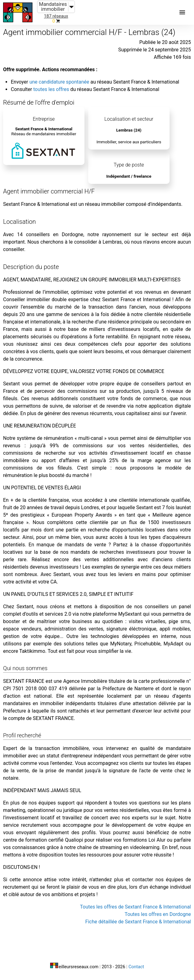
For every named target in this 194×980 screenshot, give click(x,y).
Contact (136, 967)
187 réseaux (56, 16)
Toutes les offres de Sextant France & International (136, 907)
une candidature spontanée (59, 82)
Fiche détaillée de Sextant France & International (138, 922)
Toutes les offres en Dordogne (158, 914)
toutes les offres (51, 89)
